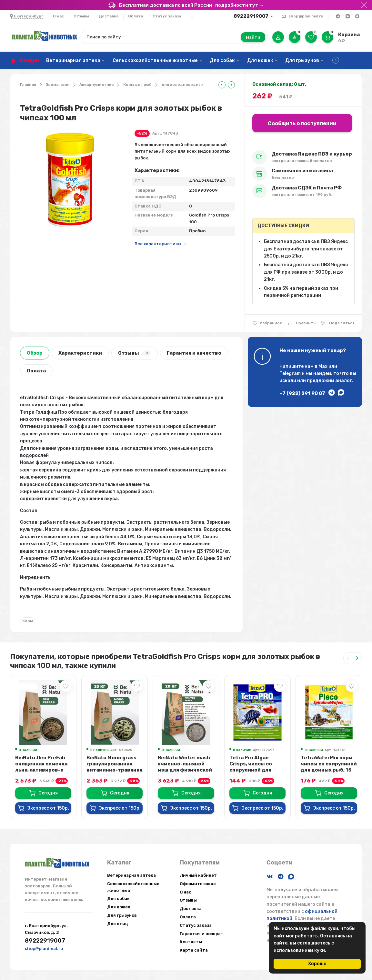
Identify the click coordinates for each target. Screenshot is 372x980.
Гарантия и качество (194, 353)
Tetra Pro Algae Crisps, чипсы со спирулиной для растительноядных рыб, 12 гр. (255, 770)
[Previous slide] (348, 658)
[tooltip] (222, 85)
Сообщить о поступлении (302, 123)
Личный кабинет (198, 875)
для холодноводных (182, 85)
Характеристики (80, 353)
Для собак (222, 60)
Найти (253, 37)
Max (323, 366)
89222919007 (251, 16)
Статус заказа (167, 16)
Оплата (136, 16)
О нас (58, 16)
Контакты (191, 942)
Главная (28, 85)
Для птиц (118, 924)
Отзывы (81, 16)
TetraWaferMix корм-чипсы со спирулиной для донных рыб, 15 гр (329, 767)
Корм (28, 621)
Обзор (35, 353)
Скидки (29, 60)
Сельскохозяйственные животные (155, 60)
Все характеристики (158, 244)
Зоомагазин (58, 85)
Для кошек (260, 60)
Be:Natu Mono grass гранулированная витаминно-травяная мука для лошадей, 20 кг (115, 770)
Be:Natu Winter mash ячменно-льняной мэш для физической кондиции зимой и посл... (185, 770)
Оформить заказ (198, 884)
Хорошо (317, 964)
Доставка (109, 16)
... (192, 16)
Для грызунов (302, 60)
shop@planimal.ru (306, 16)
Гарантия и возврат (202, 934)
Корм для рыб (137, 85)
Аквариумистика (96, 85)
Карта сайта (194, 950)
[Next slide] (357, 658)
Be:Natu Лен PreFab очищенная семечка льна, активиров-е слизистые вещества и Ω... (43, 770)
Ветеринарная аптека (73, 60)
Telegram (290, 374)
